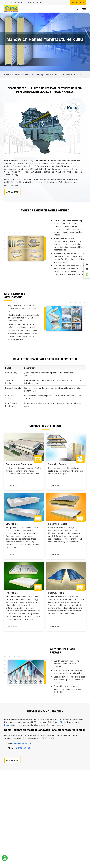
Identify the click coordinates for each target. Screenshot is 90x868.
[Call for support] (87, 263)
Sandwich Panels (57, 464)
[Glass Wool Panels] (66, 506)
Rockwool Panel (56, 593)
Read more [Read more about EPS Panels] (13, 555)
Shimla (63, 722)
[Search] (77, 9)
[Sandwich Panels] (66, 447)
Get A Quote (12, 192)
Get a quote (78, 2)
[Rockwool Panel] (66, 575)
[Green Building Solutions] (87, 274)
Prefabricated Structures (19, 464)
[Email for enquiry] (87, 269)
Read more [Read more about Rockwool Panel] (56, 627)
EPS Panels (12, 524)
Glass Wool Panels (58, 524)
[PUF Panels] (24, 575)
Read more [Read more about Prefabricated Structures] (13, 486)
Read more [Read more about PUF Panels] (13, 627)
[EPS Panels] (24, 506)
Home (7, 74)
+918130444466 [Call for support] (36, 2)
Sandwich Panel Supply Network (37, 74)
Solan (7, 725)
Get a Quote (12, 760)
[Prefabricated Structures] (24, 447)
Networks (16, 74)
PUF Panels (12, 593)
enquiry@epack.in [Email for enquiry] (14, 2)
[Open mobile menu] (83, 9)
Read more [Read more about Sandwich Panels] (56, 486)
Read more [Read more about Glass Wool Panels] (56, 555)
